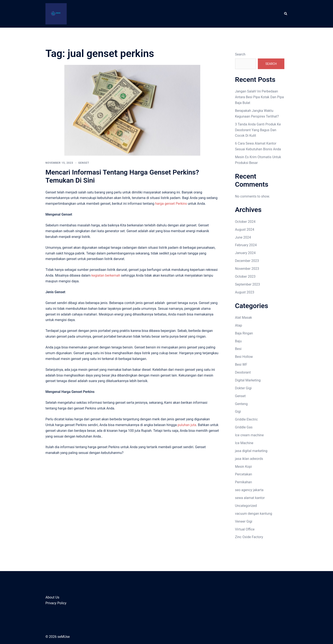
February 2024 (246, 245)
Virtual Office (245, 529)
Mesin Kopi (243, 467)
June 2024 (243, 237)
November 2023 (247, 269)
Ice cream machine (249, 435)
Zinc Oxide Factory (249, 537)
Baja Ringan (244, 333)
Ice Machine (244, 443)
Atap (239, 325)
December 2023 (247, 261)
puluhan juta (187, 425)
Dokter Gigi (243, 388)
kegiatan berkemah (106, 275)
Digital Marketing (248, 380)
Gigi (238, 412)
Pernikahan (244, 482)
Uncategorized (246, 506)
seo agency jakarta (249, 490)
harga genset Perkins (171, 204)
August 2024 (245, 230)
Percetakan (244, 474)
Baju (238, 341)
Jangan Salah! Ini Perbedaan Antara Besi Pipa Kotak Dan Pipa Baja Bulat (260, 97)
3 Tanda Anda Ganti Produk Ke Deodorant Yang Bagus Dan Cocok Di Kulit (258, 130)
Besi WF (241, 365)
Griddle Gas (244, 427)
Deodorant (243, 372)
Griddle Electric (246, 419)
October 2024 (245, 222)
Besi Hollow (244, 357)
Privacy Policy (56, 603)
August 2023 (245, 292)
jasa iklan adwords (249, 459)
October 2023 (245, 277)
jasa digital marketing (251, 451)
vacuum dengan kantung (254, 514)
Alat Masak (244, 318)
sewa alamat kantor (250, 498)
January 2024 (245, 253)
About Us (52, 597)
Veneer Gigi (244, 521)
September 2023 (248, 284)
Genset (84, 163)
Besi (238, 349)
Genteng (241, 404)
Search (240, 54)
